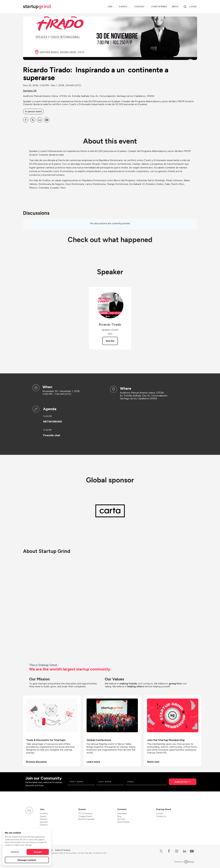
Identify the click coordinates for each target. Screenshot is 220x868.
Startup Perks (159, 7)
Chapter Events (85, 816)
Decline (15, 852)
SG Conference (85, 813)
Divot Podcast (123, 822)
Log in (193, 7)
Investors (44, 813)
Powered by (184, 862)
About (175, 7)
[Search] (185, 7)
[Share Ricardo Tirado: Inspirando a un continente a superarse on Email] (47, 120)
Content (139, 7)
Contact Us (161, 816)
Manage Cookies (27, 860)
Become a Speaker (87, 819)
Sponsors (44, 822)
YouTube (121, 819)
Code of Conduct (62, 850)
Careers (159, 813)
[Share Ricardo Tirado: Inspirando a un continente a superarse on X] (33, 120)
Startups (44, 819)
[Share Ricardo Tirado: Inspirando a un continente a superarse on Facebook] (26, 120)
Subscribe (181, 782)
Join (110, 7)
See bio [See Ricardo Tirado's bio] (110, 341)
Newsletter (122, 813)
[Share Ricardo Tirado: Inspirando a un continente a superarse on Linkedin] (40, 120)
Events (123, 7)
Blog (119, 816)
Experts (43, 816)
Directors (44, 825)
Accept (38, 852)
